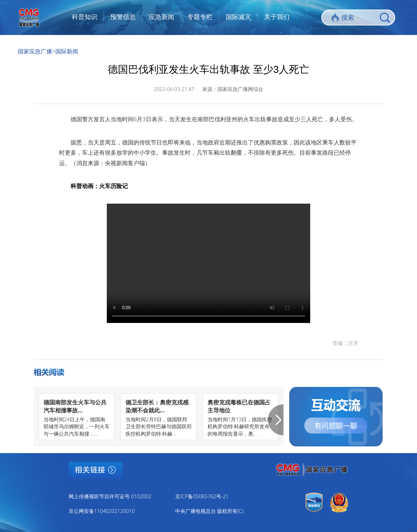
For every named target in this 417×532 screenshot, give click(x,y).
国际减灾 (238, 17)
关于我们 (277, 17)
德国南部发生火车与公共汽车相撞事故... (75, 406)
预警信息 (123, 17)
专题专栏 (200, 17)
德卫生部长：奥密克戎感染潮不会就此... (157, 406)
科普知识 (85, 17)
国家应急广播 (35, 51)
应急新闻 (161, 17)
